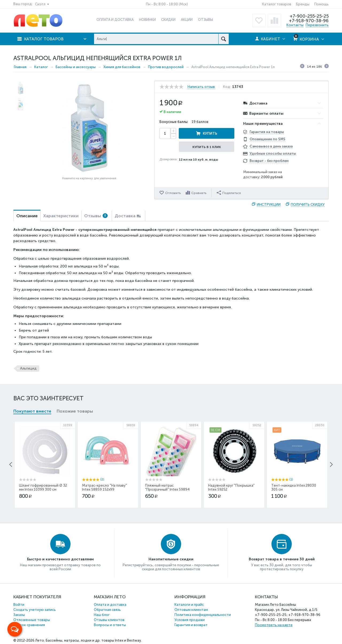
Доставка (125, 216)
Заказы (19, 615)
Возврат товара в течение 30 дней (282, 559)
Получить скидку (308, 205)
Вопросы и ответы (110, 625)
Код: (227, 87)
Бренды (303, 4)
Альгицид (28, 368)
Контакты (295, 25)
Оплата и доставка (110, 605)
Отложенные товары (32, 620)
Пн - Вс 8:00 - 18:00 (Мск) (167, 4)
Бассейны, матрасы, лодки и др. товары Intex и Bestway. (94, 640)
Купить (210, 133)
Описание (27, 216)
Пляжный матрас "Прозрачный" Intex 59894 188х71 (167, 489)
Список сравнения (29, 625)
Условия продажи (190, 620)
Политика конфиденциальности (203, 615)
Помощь (321, 4)
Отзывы (96, 216)
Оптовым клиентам (191, 610)
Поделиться (229, 193)
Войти (19, 605)
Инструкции (269, 205)
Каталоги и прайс (189, 605)
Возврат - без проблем (269, 161)
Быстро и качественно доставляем (60, 559)
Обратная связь (107, 610)
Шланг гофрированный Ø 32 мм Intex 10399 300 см (43, 487)
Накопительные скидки (171, 559)
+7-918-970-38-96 (309, 21)
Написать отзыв (201, 87)
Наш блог (102, 615)
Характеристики (61, 216)
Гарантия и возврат (191, 625)
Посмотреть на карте (274, 625)
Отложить (173, 193)
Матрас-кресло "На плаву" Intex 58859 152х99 (104, 487)
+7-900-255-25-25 (309, 16)
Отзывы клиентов (109, 620)
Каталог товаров (277, 4)
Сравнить (199, 193)
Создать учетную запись (35, 610)
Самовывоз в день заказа (271, 146)
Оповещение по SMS (267, 139)
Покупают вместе (32, 411)
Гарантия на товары (267, 132)
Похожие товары (75, 411)
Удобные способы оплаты (273, 154)
